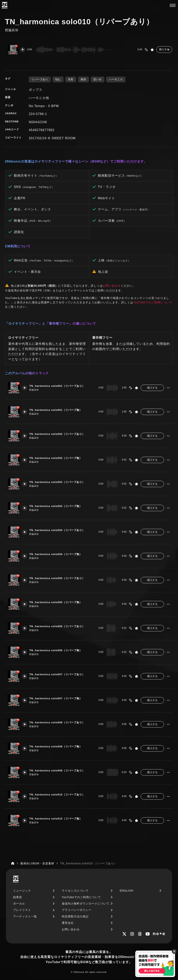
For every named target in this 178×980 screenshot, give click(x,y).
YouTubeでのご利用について (153, 302)
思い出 (98, 79)
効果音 (18, 897)
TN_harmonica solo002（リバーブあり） (60, 434)
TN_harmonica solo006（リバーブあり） (60, 626)
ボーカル (19, 904)
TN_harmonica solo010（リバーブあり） (60, 795)
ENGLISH (127, 891)
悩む (58, 79)
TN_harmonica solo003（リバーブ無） (59, 506)
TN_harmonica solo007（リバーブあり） (60, 674)
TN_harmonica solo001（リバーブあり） (60, 386)
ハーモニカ (116, 79)
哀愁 (71, 79)
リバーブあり (40, 79)
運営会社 (68, 923)
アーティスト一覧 (25, 916)
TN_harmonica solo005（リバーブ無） (59, 602)
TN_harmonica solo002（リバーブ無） (59, 458)
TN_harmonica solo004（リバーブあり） (60, 530)
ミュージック (22, 891)
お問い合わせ (112, 286)
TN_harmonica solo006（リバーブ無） (59, 650)
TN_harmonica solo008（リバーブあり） (60, 723)
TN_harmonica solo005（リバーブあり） (60, 578)
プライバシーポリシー (77, 910)
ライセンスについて (75, 891)
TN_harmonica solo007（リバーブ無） (59, 698)
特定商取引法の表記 (75, 916)
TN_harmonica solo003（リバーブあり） (60, 482)
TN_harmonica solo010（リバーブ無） (59, 819)
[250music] (5, 5)
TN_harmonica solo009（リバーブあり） (60, 771)
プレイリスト (22, 910)
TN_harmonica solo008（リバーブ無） (59, 747)
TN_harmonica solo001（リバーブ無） (59, 410)
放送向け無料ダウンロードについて (86, 904)
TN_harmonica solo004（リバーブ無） (59, 554)
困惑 (83, 79)
